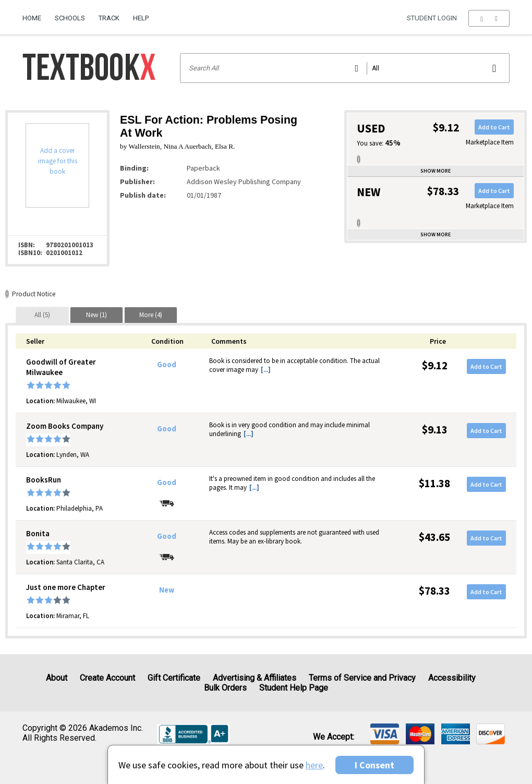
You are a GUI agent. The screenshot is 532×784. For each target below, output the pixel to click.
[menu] (489, 18)
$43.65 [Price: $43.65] (434, 537)
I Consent (374, 765)
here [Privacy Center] (314, 765)
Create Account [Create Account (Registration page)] (107, 678)
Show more (436, 171)
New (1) (96, 315)
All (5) (42, 315)
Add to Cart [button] (494, 127)
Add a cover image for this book (58, 161)
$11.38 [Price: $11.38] (434, 483)
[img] (385, 734)
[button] (489, 18)
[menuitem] (35, 14)
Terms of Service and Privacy (362, 678)
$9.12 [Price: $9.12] (435, 365)
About (57, 678)
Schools (70, 18)
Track (109, 18)
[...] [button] (266, 370)
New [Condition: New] (167, 590)
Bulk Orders (225, 688)
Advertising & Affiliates (255, 678)
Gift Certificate (174, 678)
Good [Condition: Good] (167, 365)
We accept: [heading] (334, 737)
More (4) (151, 315)
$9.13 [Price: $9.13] (435, 430)
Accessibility (452, 678)
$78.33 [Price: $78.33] (434, 591)
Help (141, 18)
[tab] (42, 315)
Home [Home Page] (32, 18)
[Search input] (345, 68)
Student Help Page (294, 688)
